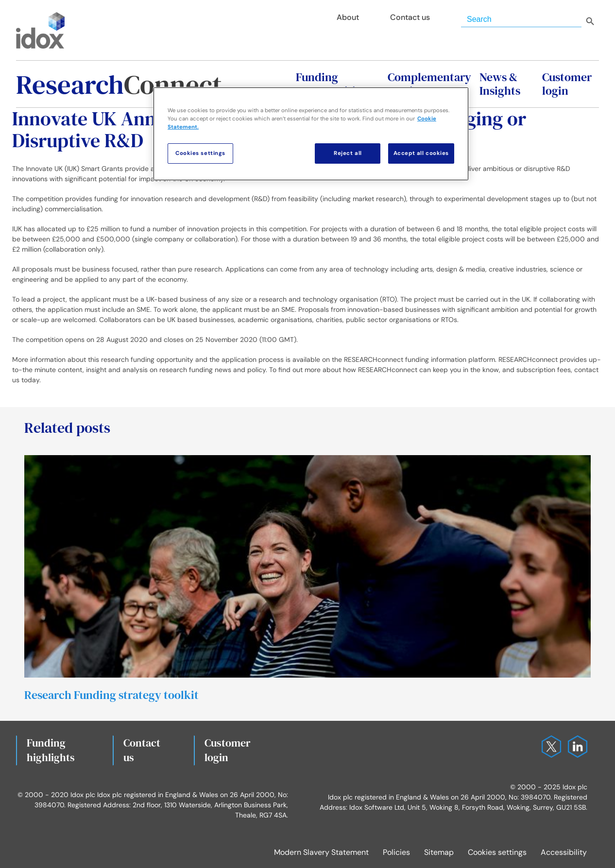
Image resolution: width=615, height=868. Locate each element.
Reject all (348, 153)
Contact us (142, 750)
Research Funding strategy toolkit (111, 695)
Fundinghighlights (51, 750)
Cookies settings (497, 852)
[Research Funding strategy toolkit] (307, 460)
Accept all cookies (421, 153)
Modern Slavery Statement (321, 852)
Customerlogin (228, 750)
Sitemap (439, 852)
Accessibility (564, 852)
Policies (396, 852)
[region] (311, 134)
